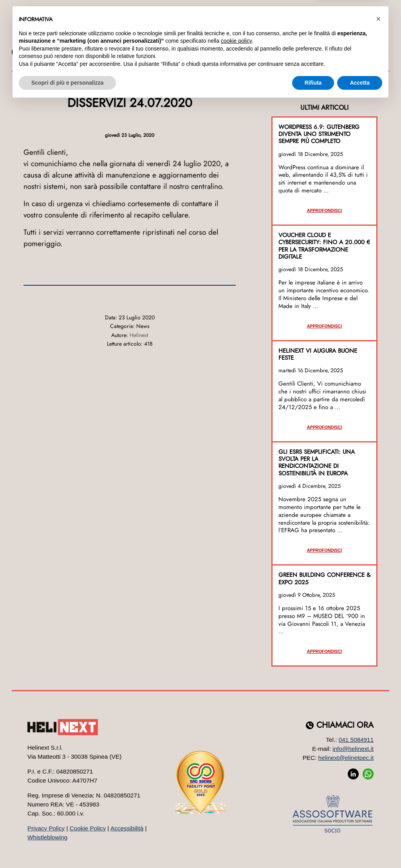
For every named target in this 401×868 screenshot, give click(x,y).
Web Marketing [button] (179, 37)
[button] (378, 783)
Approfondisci (324, 210)
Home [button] (42, 37)
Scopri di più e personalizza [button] (67, 846)
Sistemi (231, 37)
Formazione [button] (280, 37)
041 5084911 (356, 740)
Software (121, 37)
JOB (79, 52)
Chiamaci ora (345, 725)
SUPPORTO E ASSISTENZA (353, 52)
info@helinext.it (353, 749)
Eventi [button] (320, 37)
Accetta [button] (360, 846)
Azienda (75, 37)
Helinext (139, 335)
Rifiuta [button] (313, 846)
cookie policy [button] (236, 805)
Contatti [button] (354, 37)
